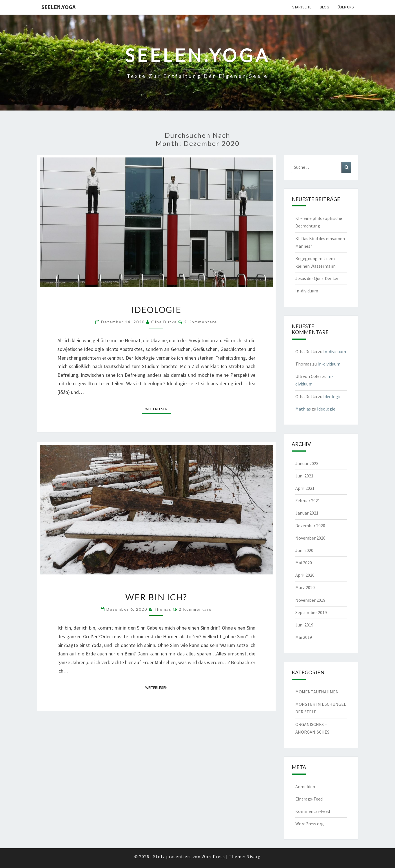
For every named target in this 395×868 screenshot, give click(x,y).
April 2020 (305, 575)
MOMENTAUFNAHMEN (317, 692)
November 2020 (310, 538)
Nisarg (254, 856)
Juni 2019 (304, 625)
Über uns (346, 7)
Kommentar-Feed (313, 811)
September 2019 (311, 612)
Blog (324, 7)
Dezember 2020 (310, 526)
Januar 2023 (307, 463)
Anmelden (305, 786)
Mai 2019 (304, 637)
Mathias (303, 409)
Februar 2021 (308, 500)
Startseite (302, 7)
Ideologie (156, 310)
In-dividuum (307, 291)
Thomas (163, 609)
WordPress (213, 856)
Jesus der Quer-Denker (317, 278)
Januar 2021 (307, 513)
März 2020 (305, 587)
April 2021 (305, 488)
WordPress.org (310, 824)
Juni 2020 (304, 550)
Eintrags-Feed (309, 799)
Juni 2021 (304, 476)
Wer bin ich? (156, 597)
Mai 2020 (304, 563)
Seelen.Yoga (58, 7)
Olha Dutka (164, 322)
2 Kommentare (201, 322)
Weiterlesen (158, 409)
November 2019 (310, 600)
